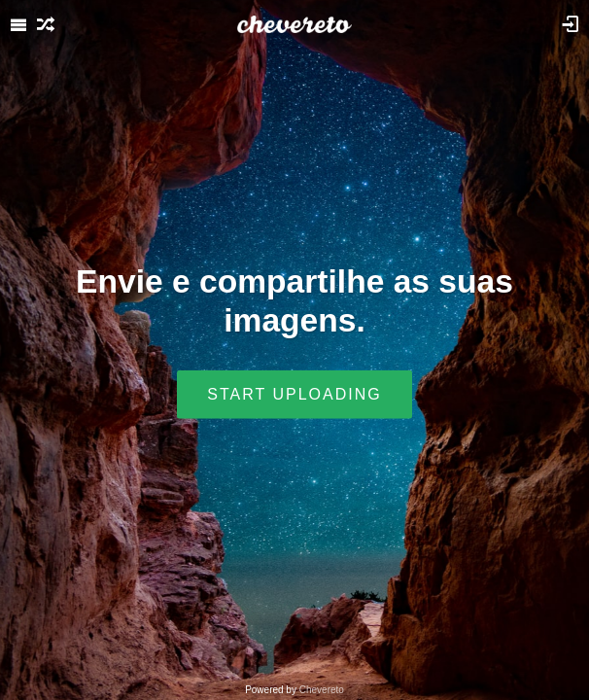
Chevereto (322, 690)
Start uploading (294, 393)
